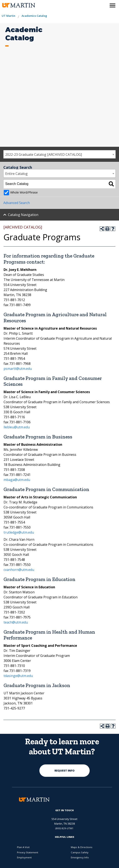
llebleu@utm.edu (17, 427)
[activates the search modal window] (103, 5)
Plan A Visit (23, 847)
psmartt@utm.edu (18, 369)
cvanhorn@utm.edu (19, 570)
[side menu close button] (113, 5)
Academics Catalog (34, 16)
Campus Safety (80, 852)
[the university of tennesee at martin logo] (18, 5)
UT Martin (8, 16)
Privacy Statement (28, 852)
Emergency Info (80, 857)
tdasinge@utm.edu (18, 676)
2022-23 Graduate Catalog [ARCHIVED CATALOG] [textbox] (44, 155)
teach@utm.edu (16, 622)
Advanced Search (17, 203)
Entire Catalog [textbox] (16, 174)
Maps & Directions (82, 847)
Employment (24, 857)
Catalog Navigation (23, 215)
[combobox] (59, 154)
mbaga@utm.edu (17, 480)
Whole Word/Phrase (24, 192)
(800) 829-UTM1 (64, 828)
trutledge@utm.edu (19, 532)
